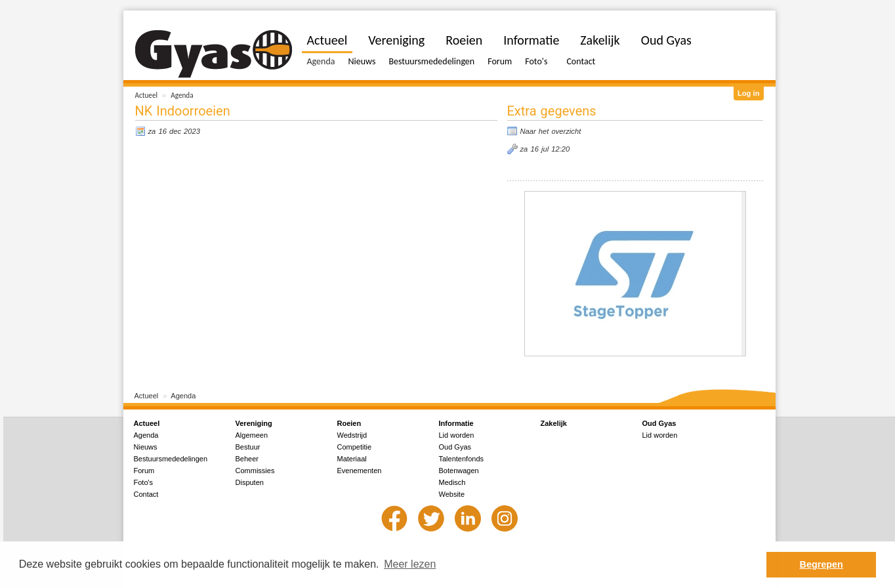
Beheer (247, 459)
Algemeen (252, 435)
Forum (500, 61)
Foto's (536, 61)
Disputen (250, 482)
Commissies (255, 471)
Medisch (452, 482)
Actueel (147, 95)
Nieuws (362, 61)
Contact (581, 61)
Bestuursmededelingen (431, 61)
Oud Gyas (666, 40)
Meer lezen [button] (410, 564)
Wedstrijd (352, 435)
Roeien (464, 40)
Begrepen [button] (822, 564)
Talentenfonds (462, 459)
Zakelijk (600, 40)
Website (452, 494)
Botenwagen (459, 471)
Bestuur (248, 447)
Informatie (531, 40)
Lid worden (457, 435)
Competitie (355, 447)
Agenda (182, 95)
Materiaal (352, 459)
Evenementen (360, 471)
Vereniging (396, 40)
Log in (749, 93)
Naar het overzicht (551, 131)
